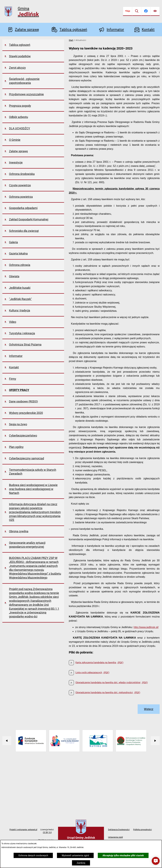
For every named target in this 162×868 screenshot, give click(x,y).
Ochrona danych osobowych (33, 855)
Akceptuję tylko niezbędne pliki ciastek (123, 855)
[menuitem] (33, 45)
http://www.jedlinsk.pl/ (146, 627)
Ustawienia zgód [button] (115, 837)
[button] (156, 861)
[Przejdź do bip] (128, 11)
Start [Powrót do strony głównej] (71, 40)
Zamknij (81, 863)
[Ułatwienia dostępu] (155, 11)
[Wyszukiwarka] (137, 11)
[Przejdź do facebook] (146, 11)
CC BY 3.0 (47, 832)
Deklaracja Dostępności (119, 830)
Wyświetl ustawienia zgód (75, 855)
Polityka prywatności (142, 830)
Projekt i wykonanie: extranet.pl (23, 830)
